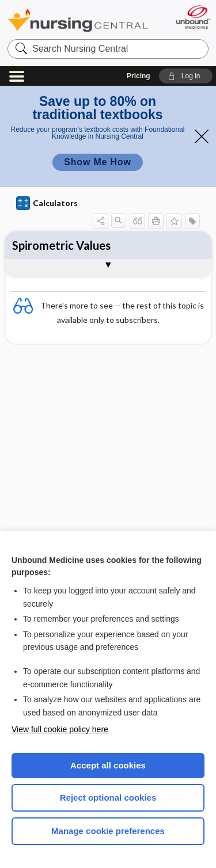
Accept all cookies (108, 765)
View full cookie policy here (60, 729)
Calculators (47, 203)
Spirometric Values (61, 245)
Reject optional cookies (108, 797)
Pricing (139, 76)
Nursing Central (78, 20)
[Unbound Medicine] (193, 17)
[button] (186, 76)
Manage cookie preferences (108, 831)
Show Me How (97, 162)
